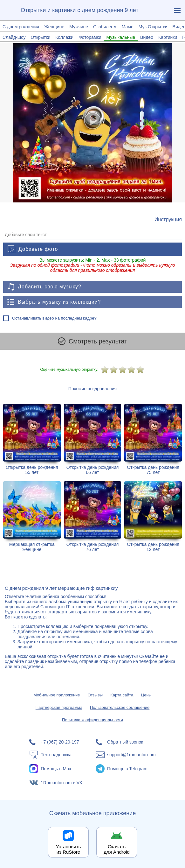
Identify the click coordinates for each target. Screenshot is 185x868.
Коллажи (64, 37)
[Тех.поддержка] (59, 755)
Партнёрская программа (59, 708)
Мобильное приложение (57, 695)
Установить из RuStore (69, 850)
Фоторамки (90, 37)
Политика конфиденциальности (92, 720)
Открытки (41, 37)
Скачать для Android (117, 850)
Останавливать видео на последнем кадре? (54, 318)
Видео (147, 37)
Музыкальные (121, 37)
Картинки (168, 37)
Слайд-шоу (14, 37)
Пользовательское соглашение (120, 708)
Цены (146, 695)
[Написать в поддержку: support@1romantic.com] (126, 755)
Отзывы (95, 695)
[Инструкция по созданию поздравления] (168, 220)
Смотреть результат (92, 341)
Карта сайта (122, 695)
